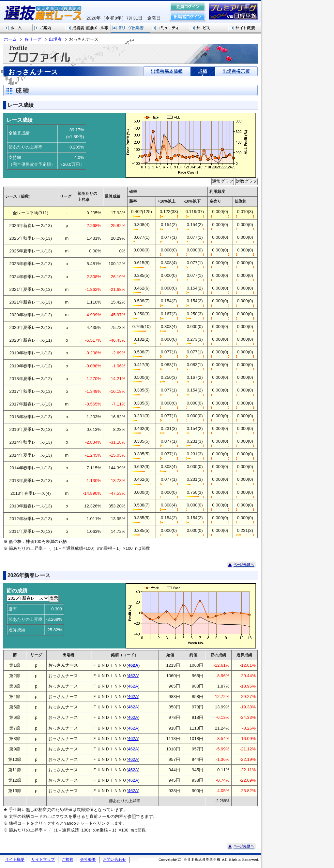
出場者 (55, 39)
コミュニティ (170, 28)
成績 (203, 71)
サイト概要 (245, 28)
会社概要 (88, 860)
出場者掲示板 (236, 71)
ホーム (16, 28)
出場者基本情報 (167, 71)
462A (133, 676)
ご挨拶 (68, 860)
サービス (209, 28)
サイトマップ (43, 860)
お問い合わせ (114, 860)
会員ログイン (188, 7)
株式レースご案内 (49, 28)
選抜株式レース (88, 28)
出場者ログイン (188, 17)
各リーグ (130, 28)
